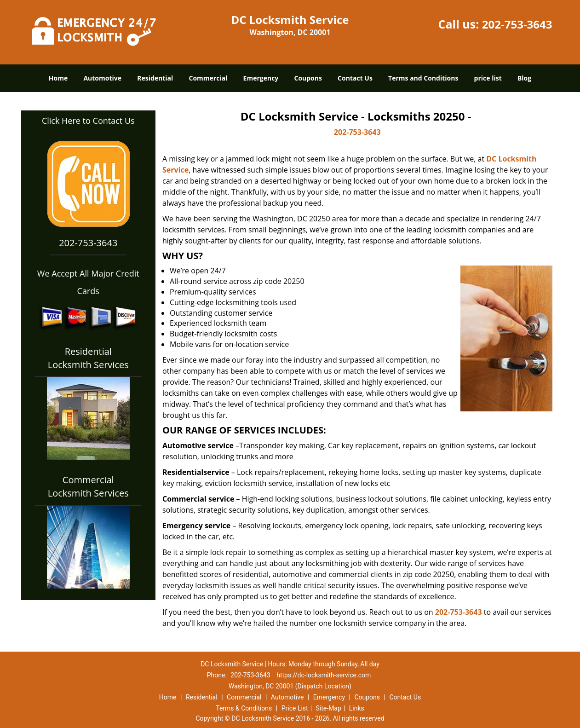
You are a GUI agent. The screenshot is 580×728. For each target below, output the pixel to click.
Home (58, 78)
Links (357, 708)
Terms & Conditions (244, 708)
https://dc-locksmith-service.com (324, 675)
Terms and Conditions (423, 78)
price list (488, 78)
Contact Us (355, 78)
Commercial (208, 78)
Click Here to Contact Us (88, 121)
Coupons (308, 78)
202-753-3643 (517, 24)
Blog (524, 78)
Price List (295, 708)
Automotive (102, 78)
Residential (155, 78)
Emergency (261, 78)
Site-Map (329, 708)
